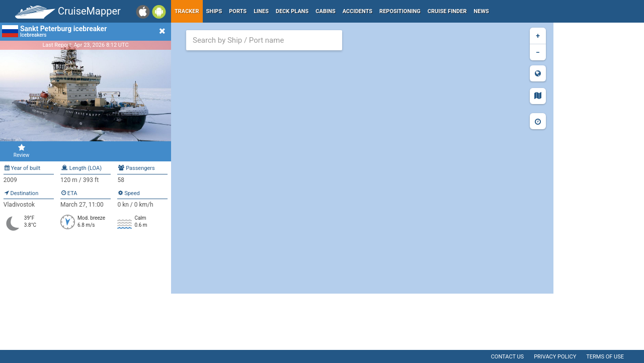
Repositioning (400, 11)
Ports (238, 11)
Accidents (357, 11)
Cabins (325, 11)
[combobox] (264, 40)
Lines (261, 11)
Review (21, 151)
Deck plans (292, 11)
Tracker (187, 11)
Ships (214, 11)
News (481, 11)
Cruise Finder (447, 11)
